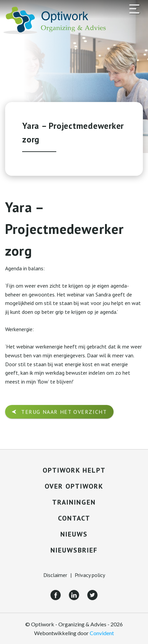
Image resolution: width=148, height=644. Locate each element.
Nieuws (74, 534)
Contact (74, 518)
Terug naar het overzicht (64, 412)
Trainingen (74, 502)
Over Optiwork (74, 486)
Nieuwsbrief (74, 550)
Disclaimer (55, 575)
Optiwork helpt (74, 470)
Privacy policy (90, 575)
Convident (102, 633)
